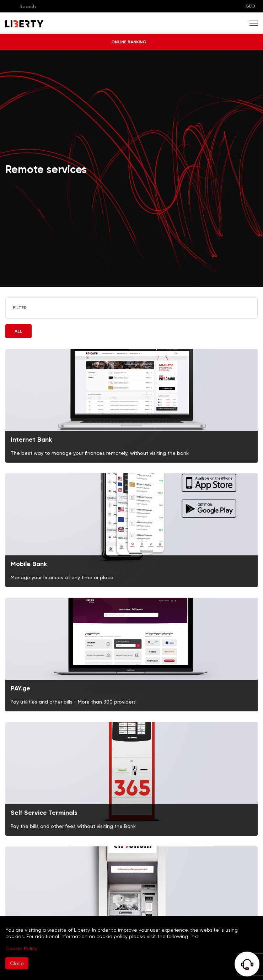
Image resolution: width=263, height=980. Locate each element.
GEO (250, 6)
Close (17, 963)
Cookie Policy (21, 948)
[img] (131, 406)
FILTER (26, 308)
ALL (18, 331)
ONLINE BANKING (132, 42)
